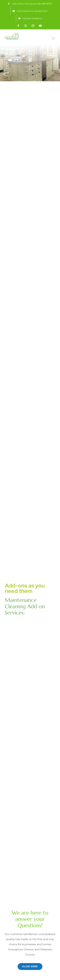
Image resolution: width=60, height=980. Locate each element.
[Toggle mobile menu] (54, 38)
